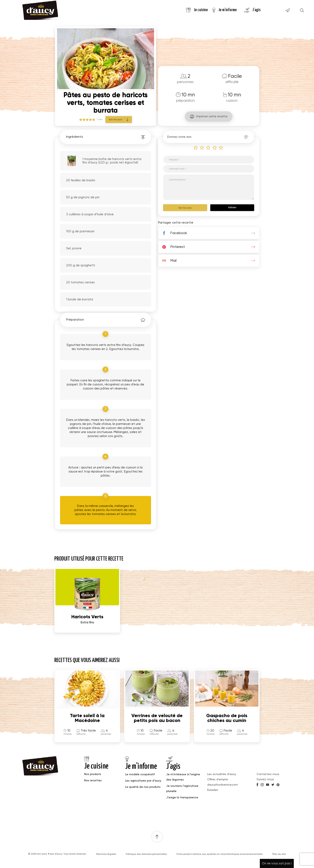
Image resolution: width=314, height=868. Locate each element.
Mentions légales (106, 854)
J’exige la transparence (182, 798)
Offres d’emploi (218, 779)
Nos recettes (93, 781)
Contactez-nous (268, 774)
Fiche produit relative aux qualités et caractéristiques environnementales (220, 854)
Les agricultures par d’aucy (143, 781)
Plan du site (279, 854)
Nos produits (93, 774)
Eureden (213, 790)
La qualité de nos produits (143, 787)
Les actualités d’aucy (222, 774)
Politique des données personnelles (146, 854)
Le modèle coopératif (140, 774)
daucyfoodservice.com (223, 785)
